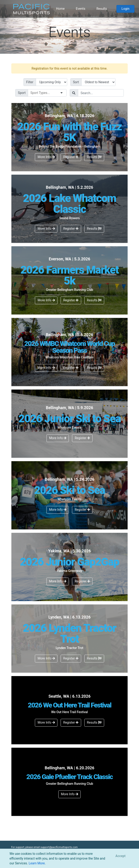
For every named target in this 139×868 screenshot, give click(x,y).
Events (81, 9)
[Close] (120, 856)
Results (102, 9)
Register (71, 157)
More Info (46, 157)
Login (125, 9)
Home (60, 9)
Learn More (37, 863)
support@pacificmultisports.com (59, 847)
